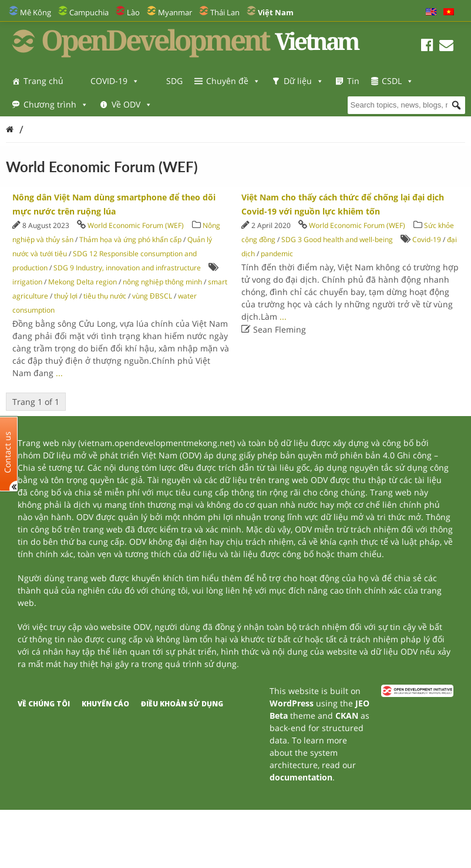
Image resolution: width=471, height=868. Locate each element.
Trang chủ (43, 81)
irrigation (27, 282)
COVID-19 (115, 81)
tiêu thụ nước (105, 296)
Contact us (8, 452)
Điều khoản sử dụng (182, 704)
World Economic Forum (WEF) (136, 225)
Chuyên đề (233, 81)
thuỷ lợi (66, 296)
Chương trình (56, 104)
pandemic (277, 254)
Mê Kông (36, 12)
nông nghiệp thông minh (162, 282)
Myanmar (175, 12)
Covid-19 (427, 239)
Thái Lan (225, 12)
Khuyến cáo (105, 704)
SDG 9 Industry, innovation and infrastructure (127, 268)
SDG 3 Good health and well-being (337, 239)
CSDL (398, 81)
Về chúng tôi (44, 704)
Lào (133, 12)
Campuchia (89, 12)
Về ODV (132, 104)
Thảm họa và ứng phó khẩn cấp (130, 239)
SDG (174, 81)
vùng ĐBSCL (152, 296)
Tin (353, 81)
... (59, 373)
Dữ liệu (304, 81)
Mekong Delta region (83, 282)
